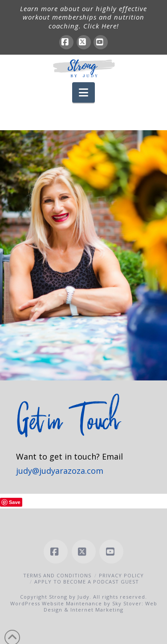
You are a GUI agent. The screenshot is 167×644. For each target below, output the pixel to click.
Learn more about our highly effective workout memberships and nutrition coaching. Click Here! (83, 17)
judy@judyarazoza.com (60, 471)
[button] (83, 92)
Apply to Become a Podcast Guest (87, 582)
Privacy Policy (121, 575)
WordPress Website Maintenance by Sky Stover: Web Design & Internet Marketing (84, 606)
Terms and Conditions (57, 575)
